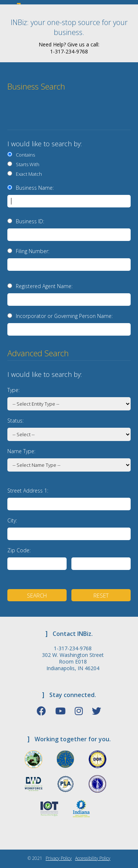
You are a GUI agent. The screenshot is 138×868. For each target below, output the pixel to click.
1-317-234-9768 (73, 648)
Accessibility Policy (93, 858)
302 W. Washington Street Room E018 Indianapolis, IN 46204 (73, 662)
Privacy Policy (59, 858)
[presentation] (82, 113)
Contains (24, 155)
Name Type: (21, 451)
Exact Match (28, 174)
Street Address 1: (28, 491)
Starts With (26, 164)
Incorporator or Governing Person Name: (64, 316)
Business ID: (30, 221)
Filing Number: (33, 251)
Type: (13, 390)
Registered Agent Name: (44, 286)
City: (12, 520)
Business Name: (35, 188)
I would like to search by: (45, 144)
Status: (15, 421)
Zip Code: (19, 550)
